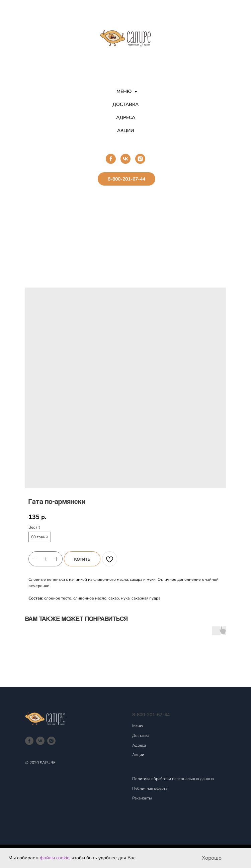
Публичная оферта (150, 788)
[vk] (125, 159)
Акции (138, 755)
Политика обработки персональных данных (173, 779)
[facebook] (111, 159)
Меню (138, 726)
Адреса (139, 745)
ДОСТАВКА (125, 104)
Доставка (141, 736)
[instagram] (140, 159)
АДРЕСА (126, 118)
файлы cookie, (55, 858)
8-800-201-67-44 (151, 715)
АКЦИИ (125, 131)
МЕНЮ (125, 91)
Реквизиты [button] (142, 798)
